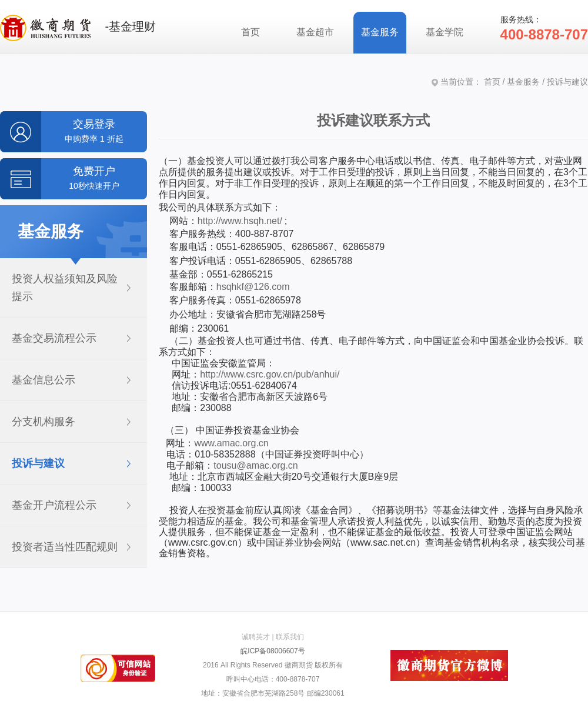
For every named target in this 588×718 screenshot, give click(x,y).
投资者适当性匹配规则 (65, 547)
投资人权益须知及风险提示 (65, 288)
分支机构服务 (44, 422)
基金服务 (380, 32)
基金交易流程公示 (54, 338)
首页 (250, 32)
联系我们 (290, 637)
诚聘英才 (256, 637)
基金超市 (315, 32)
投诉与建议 (38, 463)
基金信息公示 (44, 380)
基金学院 (445, 32)
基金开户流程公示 (54, 505)
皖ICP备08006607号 (273, 651)
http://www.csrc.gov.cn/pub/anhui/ (270, 374)
